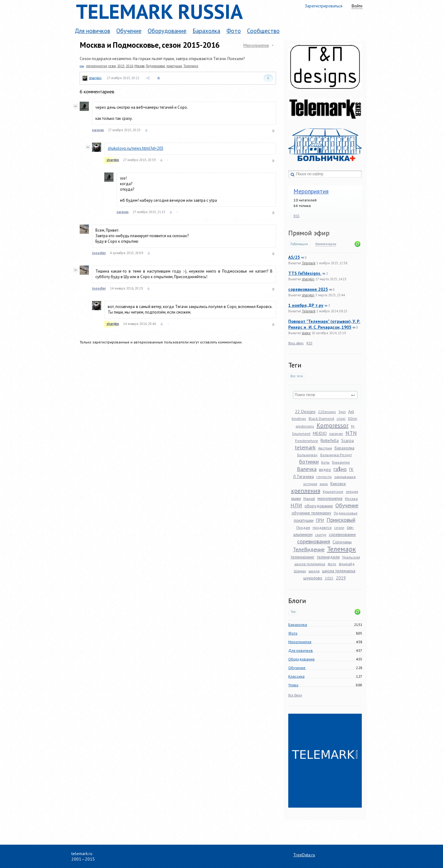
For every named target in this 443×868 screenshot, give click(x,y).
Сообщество (263, 31)
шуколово (313, 578)
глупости (324, 477)
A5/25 (294, 257)
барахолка (344, 448)
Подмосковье (346, 513)
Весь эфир (296, 343)
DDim (353, 418)
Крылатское (333, 491)
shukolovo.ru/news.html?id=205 (136, 148)
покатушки (304, 520)
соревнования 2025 (308, 289)
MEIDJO (320, 433)
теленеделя (328, 557)
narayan (336, 434)
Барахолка (206, 31)
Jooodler (99, 253)
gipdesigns (305, 426)
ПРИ (320, 520)
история (310, 484)
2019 (341, 578)
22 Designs (305, 412)
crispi (341, 418)
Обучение (129, 31)
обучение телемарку (311, 513)
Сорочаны (342, 542)
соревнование (342, 534)
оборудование (319, 506)
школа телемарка (339, 571)
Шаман (300, 571)
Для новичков (92, 31)
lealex (306, 333)
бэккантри (341, 462)
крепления (306, 491)
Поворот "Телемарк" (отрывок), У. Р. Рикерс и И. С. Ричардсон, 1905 (324, 324)
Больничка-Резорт (336, 455)
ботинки (309, 462)
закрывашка (345, 477)
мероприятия (330, 498)
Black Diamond (321, 418)
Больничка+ (307, 455)
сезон (339, 527)
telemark (305, 447)
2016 (130, 66)
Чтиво (293, 685)
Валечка (307, 469)
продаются (322, 527)
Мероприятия (311, 191)
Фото (234, 31)
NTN (351, 433)
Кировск (338, 484)
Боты (325, 462)
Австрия (325, 448)
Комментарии (326, 244)
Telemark (309, 263)
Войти (357, 6)
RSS (296, 216)
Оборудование (167, 31)
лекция (352, 491)
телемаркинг (303, 557)
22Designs (327, 412)
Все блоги (295, 695)
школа (314, 571)
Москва (351, 499)
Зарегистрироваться (324, 6)
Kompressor (333, 425)
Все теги (297, 376)
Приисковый (341, 520)
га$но (340, 469)
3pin (342, 412)
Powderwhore (307, 441)
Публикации (299, 244)
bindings (299, 418)
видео (325, 469)
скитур (321, 535)
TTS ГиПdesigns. (305, 273)
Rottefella (330, 440)
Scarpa (347, 440)
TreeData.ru (304, 855)
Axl (351, 412)
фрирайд (347, 564)
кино (324, 484)
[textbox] (325, 395)
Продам (303, 527)
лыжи (296, 498)
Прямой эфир (309, 233)
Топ (293, 612)
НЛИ (296, 505)
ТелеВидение (309, 549)
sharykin (308, 279)
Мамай (309, 499)
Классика (296, 676)
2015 (329, 578)
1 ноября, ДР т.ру (306, 305)
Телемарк (341, 549)
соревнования (314, 541)
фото (332, 564)
